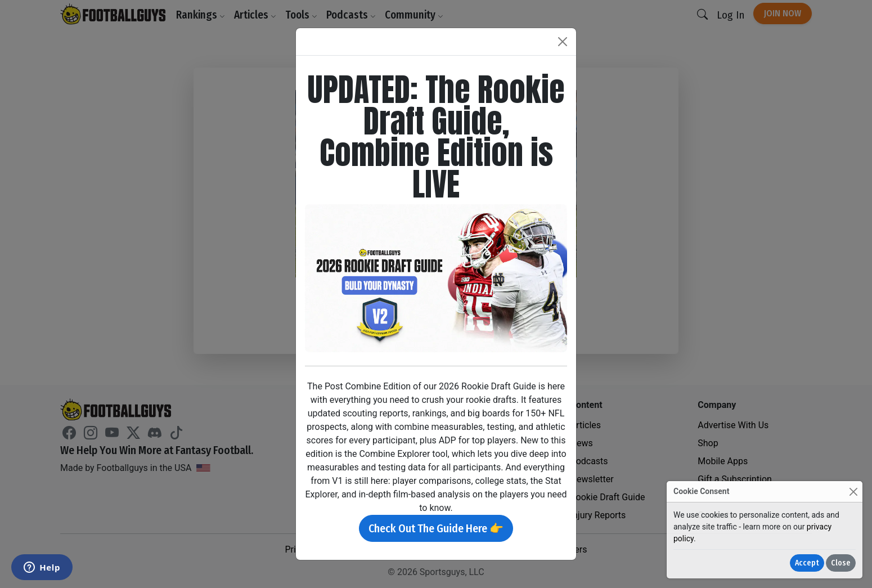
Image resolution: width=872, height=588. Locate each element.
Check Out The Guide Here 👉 (436, 528)
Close (841, 563)
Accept (807, 563)
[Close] (853, 492)
